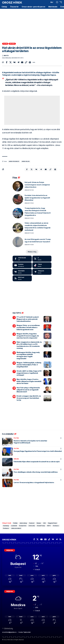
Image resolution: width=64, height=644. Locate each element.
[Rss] (60, 539)
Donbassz (56, 526)
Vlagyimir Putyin (52, 523)
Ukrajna (16, 459)
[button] (48, 2)
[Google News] (45, 539)
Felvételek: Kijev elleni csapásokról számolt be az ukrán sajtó (37, 462)
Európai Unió (23, 526)
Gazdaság (6, 526)
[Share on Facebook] (7, 62)
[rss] (22, 278)
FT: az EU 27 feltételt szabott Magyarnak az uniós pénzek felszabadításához (28, 319)
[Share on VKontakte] (14, 62)
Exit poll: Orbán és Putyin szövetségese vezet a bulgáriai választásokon (37, 185)
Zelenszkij (32, 526)
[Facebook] (22, 259)
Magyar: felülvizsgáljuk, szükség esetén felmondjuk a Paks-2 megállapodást (29, 365)
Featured (32, 523)
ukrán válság (26, 161)
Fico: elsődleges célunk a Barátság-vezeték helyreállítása (36, 472)
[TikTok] (49, 539)
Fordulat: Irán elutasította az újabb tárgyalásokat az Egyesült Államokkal (37, 198)
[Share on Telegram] (18, 62)
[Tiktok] (42, 265)
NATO (49, 526)
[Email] (22, 62)
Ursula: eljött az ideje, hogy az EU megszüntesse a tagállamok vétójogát (29, 373)
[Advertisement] (32, 25)
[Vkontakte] (22, 272)
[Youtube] (22, 265)
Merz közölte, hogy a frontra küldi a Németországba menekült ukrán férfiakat (29, 381)
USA (44, 523)
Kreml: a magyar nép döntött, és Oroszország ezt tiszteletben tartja (29, 398)
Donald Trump (41, 526)
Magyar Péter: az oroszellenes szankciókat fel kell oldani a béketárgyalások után (28, 327)
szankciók (14, 526)
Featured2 (12, 44)
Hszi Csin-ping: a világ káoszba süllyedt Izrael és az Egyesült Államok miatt (28, 390)
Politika (5, 44)
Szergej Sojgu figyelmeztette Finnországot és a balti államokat (38, 451)
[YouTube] (41, 539)
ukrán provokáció (14, 161)
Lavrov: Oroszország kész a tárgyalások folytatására (34, 482)
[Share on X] (10, 62)
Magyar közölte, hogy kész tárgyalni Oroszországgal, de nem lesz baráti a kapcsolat (28, 336)
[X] (42, 259)
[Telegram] (42, 272)
